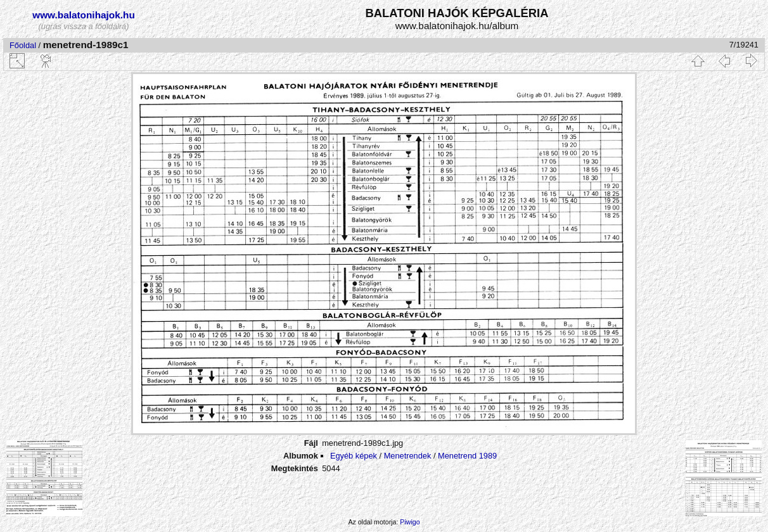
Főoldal (23, 45)
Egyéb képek (354, 456)
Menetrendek (408, 456)
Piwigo (410, 522)
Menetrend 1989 (467, 456)
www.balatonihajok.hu (84, 15)
